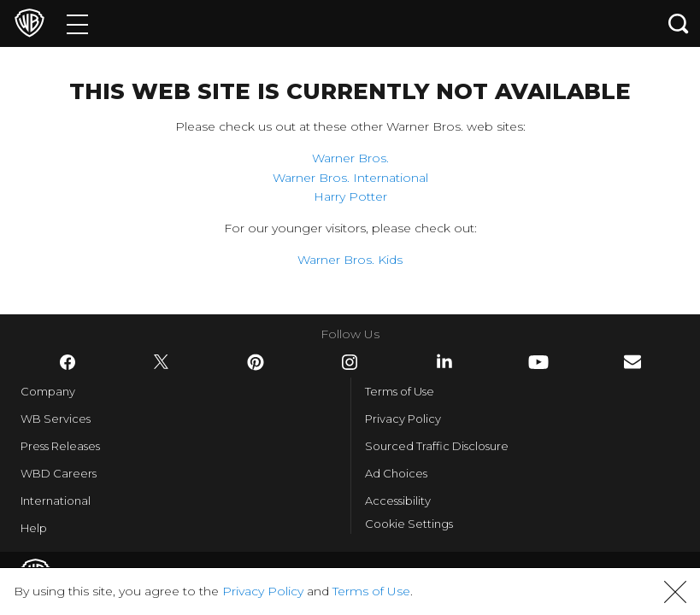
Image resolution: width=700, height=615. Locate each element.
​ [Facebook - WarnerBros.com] (68, 362)
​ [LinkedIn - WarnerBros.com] (444, 361)
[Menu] (77, 23)
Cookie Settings (409, 524)
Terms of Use (400, 391)
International (56, 501)
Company (48, 391)
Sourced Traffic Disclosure (437, 446)
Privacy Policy (403, 419)
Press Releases (60, 446)
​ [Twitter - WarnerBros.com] (162, 362)
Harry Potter (350, 196)
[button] (675, 592)
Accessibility (398, 501)
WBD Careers (59, 473)
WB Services (56, 419)
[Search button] (679, 23)
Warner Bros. (350, 158)
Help (34, 528)
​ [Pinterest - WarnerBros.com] (256, 362)
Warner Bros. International (350, 178)
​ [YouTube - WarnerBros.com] (538, 362)
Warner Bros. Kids (350, 260)
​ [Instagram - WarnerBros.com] (350, 362)
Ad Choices (396, 473)
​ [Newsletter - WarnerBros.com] (632, 362)
